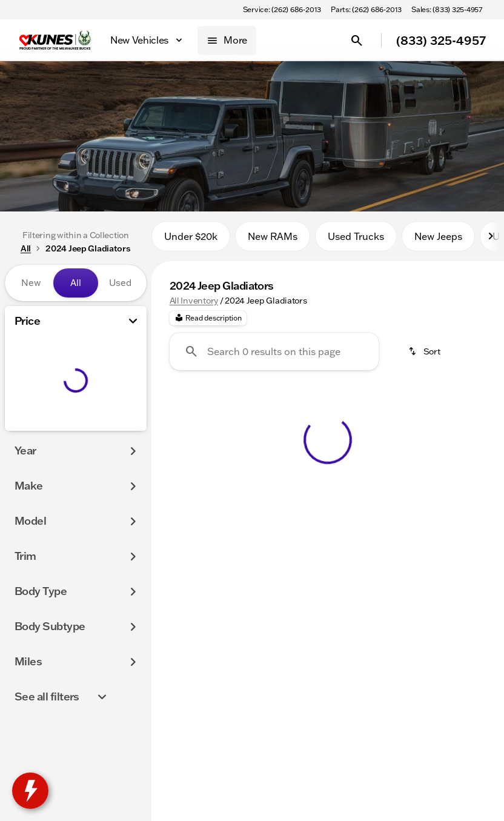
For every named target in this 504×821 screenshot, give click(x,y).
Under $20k (191, 242)
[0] (39, 428)
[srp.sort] (425, 357)
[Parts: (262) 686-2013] (366, 10)
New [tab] (31, 283)
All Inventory (194, 306)
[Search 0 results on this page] (274, 357)
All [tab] (76, 283)
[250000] (104, 428)
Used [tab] (120, 283)
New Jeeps (438, 242)
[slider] (24, 366)
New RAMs (273, 242)
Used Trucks (356, 242)
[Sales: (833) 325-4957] (447, 10)
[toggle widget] (30, 791)
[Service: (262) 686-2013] (282, 10)
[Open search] (357, 41)
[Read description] (208, 324)
